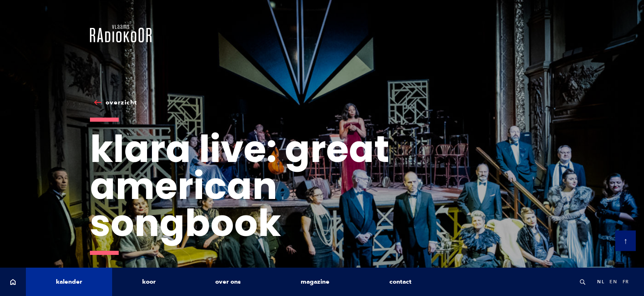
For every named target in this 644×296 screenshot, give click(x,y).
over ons (228, 282)
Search (582, 282)
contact (400, 282)
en (613, 282)
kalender (69, 282)
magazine (315, 282)
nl (601, 282)
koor (149, 282)
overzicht (121, 102)
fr (626, 282)
